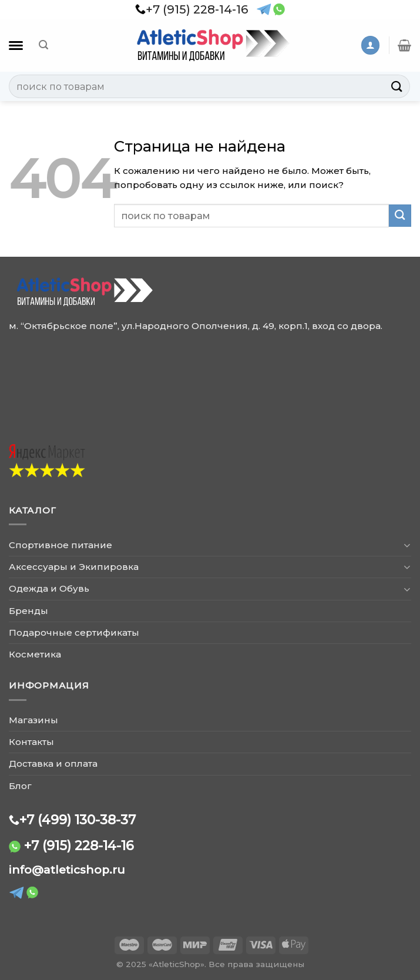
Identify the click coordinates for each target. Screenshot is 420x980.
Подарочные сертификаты (74, 632)
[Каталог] (16, 46)
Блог (20, 786)
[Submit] (397, 86)
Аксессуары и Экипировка (74, 567)
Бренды (28, 611)
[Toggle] (407, 545)
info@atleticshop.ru (67, 870)
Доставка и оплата (53, 763)
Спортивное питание (61, 545)
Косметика (35, 654)
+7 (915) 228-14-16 (79, 845)
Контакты (31, 742)
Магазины (33, 720)
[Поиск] (43, 45)
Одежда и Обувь (49, 588)
